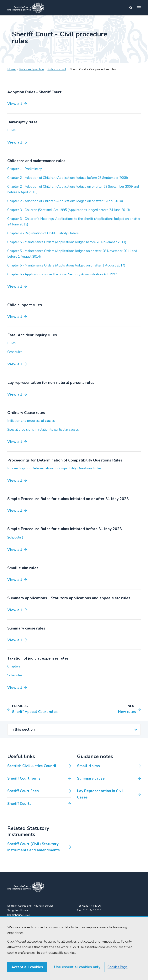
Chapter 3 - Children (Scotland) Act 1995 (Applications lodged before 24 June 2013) (69, 210)
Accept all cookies (27, 967)
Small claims (88, 766)
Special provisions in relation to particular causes (43, 430)
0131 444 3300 (92, 906)
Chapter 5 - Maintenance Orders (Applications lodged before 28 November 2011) (67, 242)
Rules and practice (32, 69)
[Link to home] (26, 8)
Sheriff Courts (19, 804)
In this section (23, 730)
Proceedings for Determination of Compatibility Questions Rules (54, 468)
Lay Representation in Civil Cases (100, 794)
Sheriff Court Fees (23, 791)
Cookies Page (117, 967)
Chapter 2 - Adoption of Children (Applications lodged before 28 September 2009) (68, 178)
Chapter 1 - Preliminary (25, 169)
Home (11, 69)
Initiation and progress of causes (31, 421)
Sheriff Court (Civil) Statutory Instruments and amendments (34, 847)
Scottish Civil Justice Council (32, 766)
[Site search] (131, 8)
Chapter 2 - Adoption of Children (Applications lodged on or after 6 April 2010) (65, 201)
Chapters (14, 666)
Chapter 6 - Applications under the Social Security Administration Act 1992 (62, 274)
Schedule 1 (15, 537)
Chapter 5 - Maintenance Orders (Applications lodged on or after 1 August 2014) (66, 265)
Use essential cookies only (77, 967)
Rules (11, 130)
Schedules (15, 352)
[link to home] (26, 887)
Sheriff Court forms (24, 778)
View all (15, 104)
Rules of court (57, 69)
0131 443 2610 (92, 910)
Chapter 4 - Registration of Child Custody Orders (43, 233)
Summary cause (91, 778)
